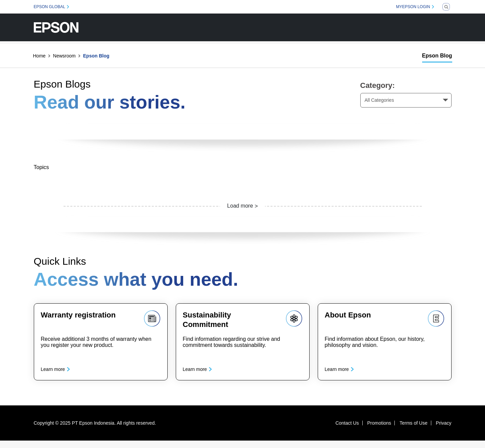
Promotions (379, 430)
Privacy (444, 430)
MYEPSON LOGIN (413, 7)
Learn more (57, 373)
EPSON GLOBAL (50, 7)
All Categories (379, 100)
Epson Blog (437, 56)
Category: (378, 85)
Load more (240, 206)
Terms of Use (413, 430)
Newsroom (64, 56)
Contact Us (347, 430)
